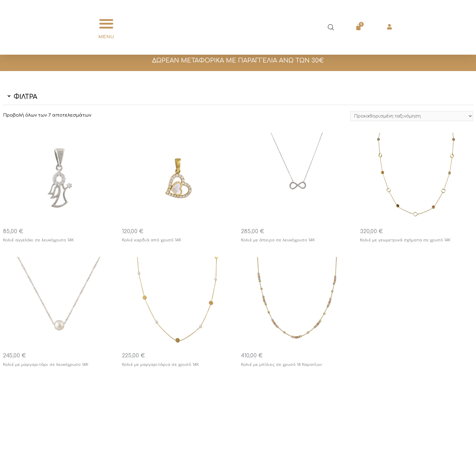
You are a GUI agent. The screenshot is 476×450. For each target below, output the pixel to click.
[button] (106, 24)
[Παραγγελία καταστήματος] (409, 117)
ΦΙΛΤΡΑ (25, 97)
